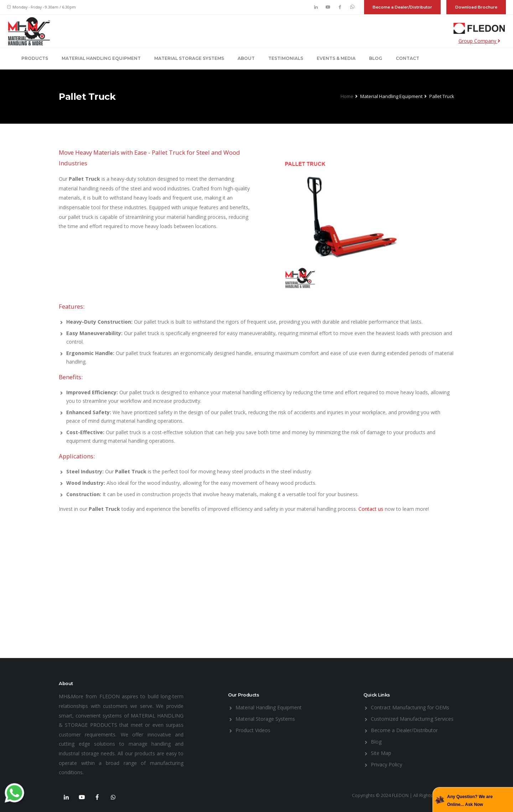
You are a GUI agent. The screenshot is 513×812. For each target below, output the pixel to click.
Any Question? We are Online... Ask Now (470, 801)
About (246, 58)
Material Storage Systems (189, 58)
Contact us (372, 509)
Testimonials (286, 58)
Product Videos (253, 730)
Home (347, 96)
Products (35, 58)
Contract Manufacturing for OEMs (410, 707)
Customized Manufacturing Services (412, 719)
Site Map (381, 753)
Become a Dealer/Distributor (402, 7)
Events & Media (336, 58)
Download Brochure (476, 7)
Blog (376, 58)
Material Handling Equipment (101, 58)
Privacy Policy (387, 764)
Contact (408, 58)
